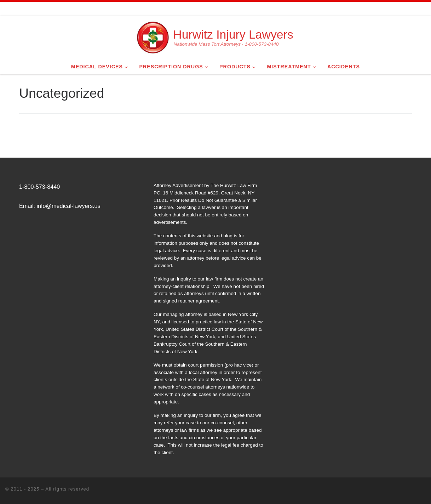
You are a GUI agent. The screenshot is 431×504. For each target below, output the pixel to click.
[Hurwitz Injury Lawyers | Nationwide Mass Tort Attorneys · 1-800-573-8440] (153, 36)
